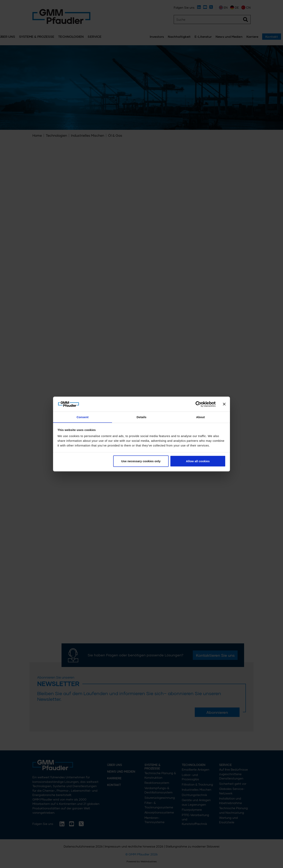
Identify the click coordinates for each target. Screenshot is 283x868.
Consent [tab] (83, 417)
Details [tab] (141, 417)
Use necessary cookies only (141, 461)
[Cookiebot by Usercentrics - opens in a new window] (198, 404)
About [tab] (200, 417)
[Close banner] (224, 404)
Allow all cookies (198, 461)
